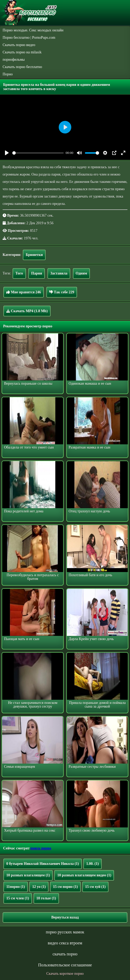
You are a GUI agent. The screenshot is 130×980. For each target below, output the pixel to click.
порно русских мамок (65, 932)
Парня (37, 273)
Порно (8, 74)
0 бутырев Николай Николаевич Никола (43, 864)
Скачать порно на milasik (22, 52)
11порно (16, 887)
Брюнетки (34, 255)
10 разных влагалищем (28, 875)
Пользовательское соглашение (65, 965)
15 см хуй (95, 887)
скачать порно (65, 954)
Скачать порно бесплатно (22, 67)
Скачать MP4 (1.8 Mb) (27, 311)
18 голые (46, 898)
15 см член (18, 898)
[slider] (38, 153)
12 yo (39, 887)
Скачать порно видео (19, 45)
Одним (81, 273)
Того (19, 273)
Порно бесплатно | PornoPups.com (29, 38)
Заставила (59, 273)
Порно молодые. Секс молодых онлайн (33, 30)
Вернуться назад (65, 917)
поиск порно (41, 848)
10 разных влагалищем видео (84, 875)
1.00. (93, 864)
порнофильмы (14, 60)
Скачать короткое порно (65, 974)
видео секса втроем (65, 943)
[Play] (7, 153)
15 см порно (65, 887)
